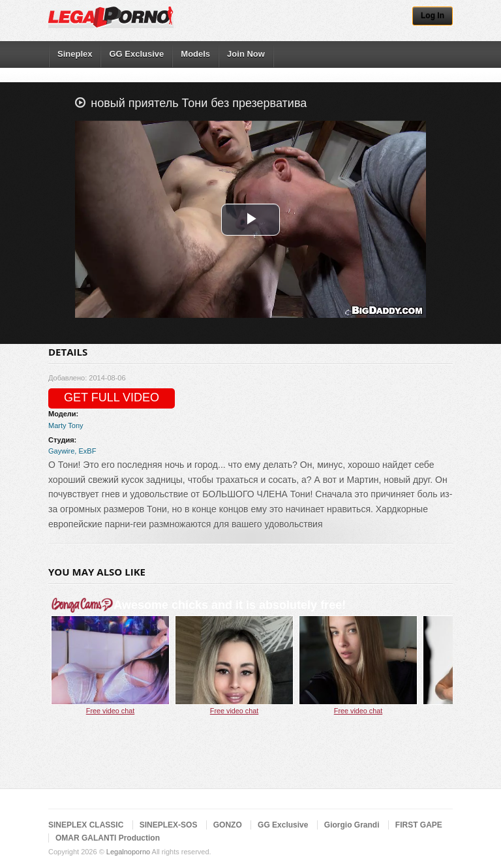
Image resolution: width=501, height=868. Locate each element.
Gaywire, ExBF (72, 451)
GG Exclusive (136, 54)
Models (195, 54)
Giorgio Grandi (352, 825)
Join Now (246, 54)
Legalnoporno (128, 852)
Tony (75, 426)
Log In (433, 16)
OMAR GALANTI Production (108, 838)
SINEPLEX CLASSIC (86, 825)
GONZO (228, 825)
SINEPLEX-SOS (169, 825)
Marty (57, 426)
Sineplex (75, 54)
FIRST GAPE (419, 825)
